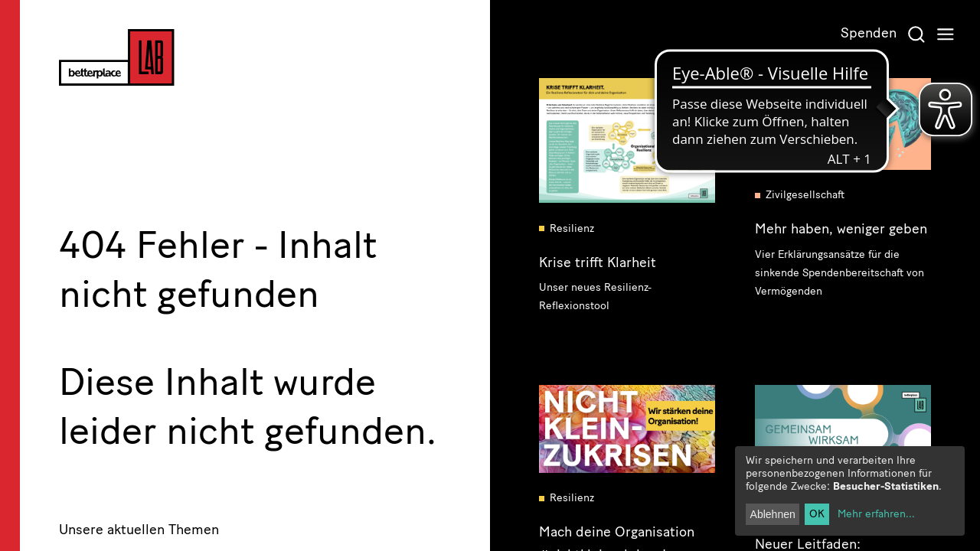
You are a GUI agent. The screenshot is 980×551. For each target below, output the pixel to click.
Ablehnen (773, 514)
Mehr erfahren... (876, 514)
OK (817, 514)
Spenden (869, 33)
